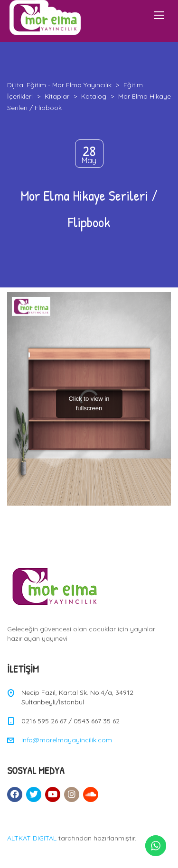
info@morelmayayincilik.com (67, 740)
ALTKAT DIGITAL (32, 838)
